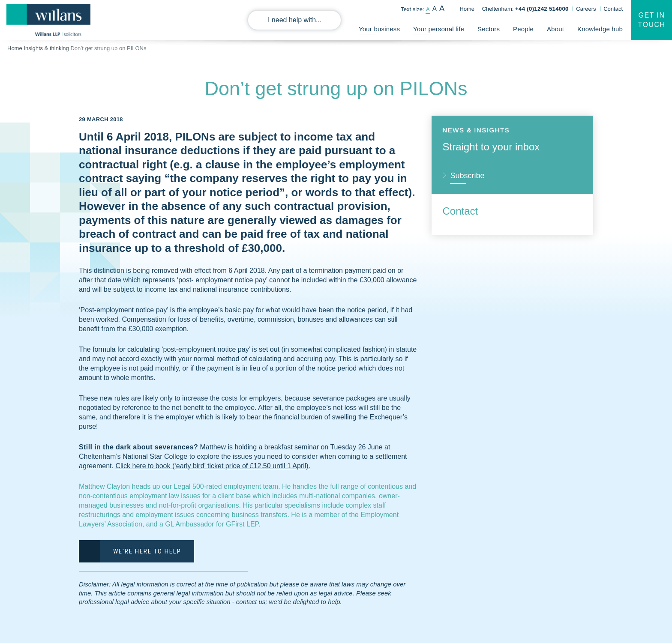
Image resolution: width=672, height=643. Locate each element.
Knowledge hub (600, 29)
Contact (613, 9)
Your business (379, 29)
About (555, 29)
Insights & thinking (46, 48)
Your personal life (439, 29)
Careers (586, 9)
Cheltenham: (525, 9)
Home (467, 9)
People (523, 29)
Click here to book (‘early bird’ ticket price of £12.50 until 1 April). (213, 466)
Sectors (489, 29)
